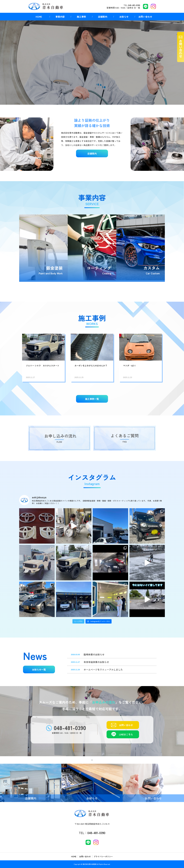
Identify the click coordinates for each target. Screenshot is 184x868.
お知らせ (124, 17)
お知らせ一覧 (39, 669)
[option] (92, 63)
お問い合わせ (145, 17)
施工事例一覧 (92, 399)
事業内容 (60, 17)
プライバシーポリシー (103, 856)
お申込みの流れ (104, 702)
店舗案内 (103, 17)
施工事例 (81, 17)
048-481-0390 (134, 5)
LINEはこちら (126, 734)
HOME (39, 17)
